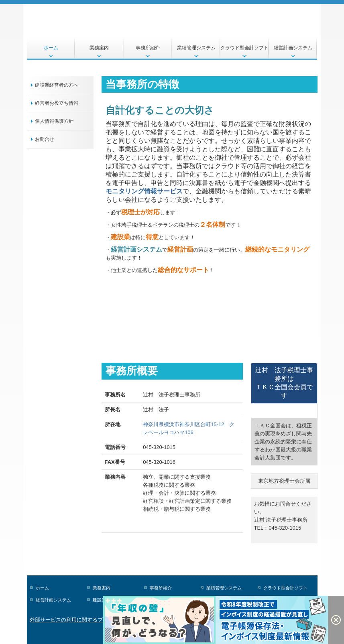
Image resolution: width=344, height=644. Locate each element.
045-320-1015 (159, 447)
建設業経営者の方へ (57, 85)
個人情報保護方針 (54, 121)
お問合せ (45, 139)
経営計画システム (293, 48)
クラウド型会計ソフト (244, 48)
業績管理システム (196, 48)
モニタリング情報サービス (144, 191)
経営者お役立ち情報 (57, 103)
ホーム (51, 48)
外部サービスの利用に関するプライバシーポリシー (90, 620)
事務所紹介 (148, 48)
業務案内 (99, 48)
